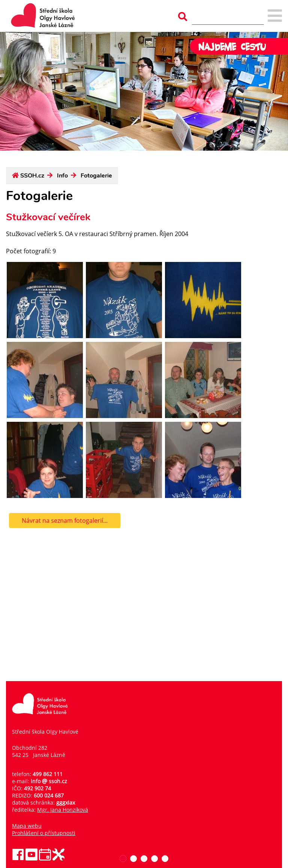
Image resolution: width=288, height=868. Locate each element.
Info (62, 176)
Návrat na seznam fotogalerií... (65, 520)
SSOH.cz (32, 176)
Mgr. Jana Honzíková (63, 810)
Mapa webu (27, 826)
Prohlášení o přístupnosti (44, 833)
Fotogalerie (96, 176)
